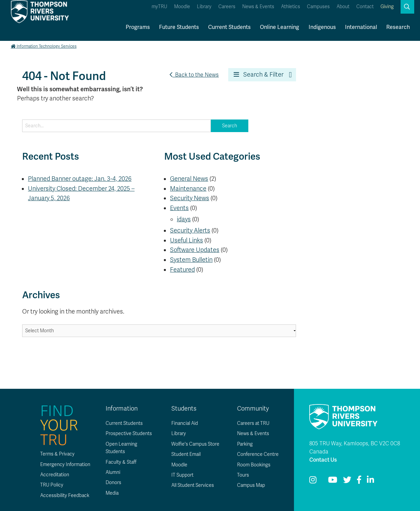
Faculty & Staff (121, 462)
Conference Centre (258, 454)
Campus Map (251, 485)
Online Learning (279, 27)
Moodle (182, 7)
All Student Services (193, 485)
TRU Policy (52, 485)
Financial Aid (185, 423)
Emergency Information (65, 465)
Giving (387, 7)
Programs (138, 27)
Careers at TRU (253, 423)
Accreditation (55, 475)
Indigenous (322, 27)
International (361, 27)
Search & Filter (259, 75)
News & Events (258, 7)
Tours (243, 475)
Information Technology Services (44, 46)
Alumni (113, 472)
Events (179, 208)
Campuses (318, 7)
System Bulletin (191, 260)
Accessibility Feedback (65, 496)
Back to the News (194, 75)
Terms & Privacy (57, 454)
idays (184, 219)
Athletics (291, 7)
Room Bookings (254, 465)
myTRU (159, 7)
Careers (227, 7)
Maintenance (188, 189)
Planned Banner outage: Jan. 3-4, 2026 (80, 179)
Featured (182, 270)
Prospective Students (129, 434)
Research (398, 27)
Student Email (186, 454)
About (343, 7)
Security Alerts (190, 230)
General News (189, 179)
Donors (113, 483)
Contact (365, 7)
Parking (245, 444)
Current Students (229, 27)
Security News (190, 198)
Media (112, 493)
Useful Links (186, 240)
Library (204, 7)
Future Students (179, 27)
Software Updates (195, 250)
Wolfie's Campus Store (195, 444)
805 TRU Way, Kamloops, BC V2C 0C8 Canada (355, 448)
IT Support (182, 475)
